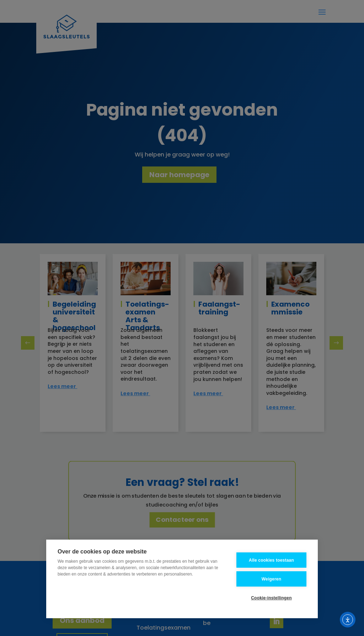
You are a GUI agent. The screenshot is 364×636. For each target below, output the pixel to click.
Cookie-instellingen (271, 598)
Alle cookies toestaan (271, 560)
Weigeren (271, 579)
